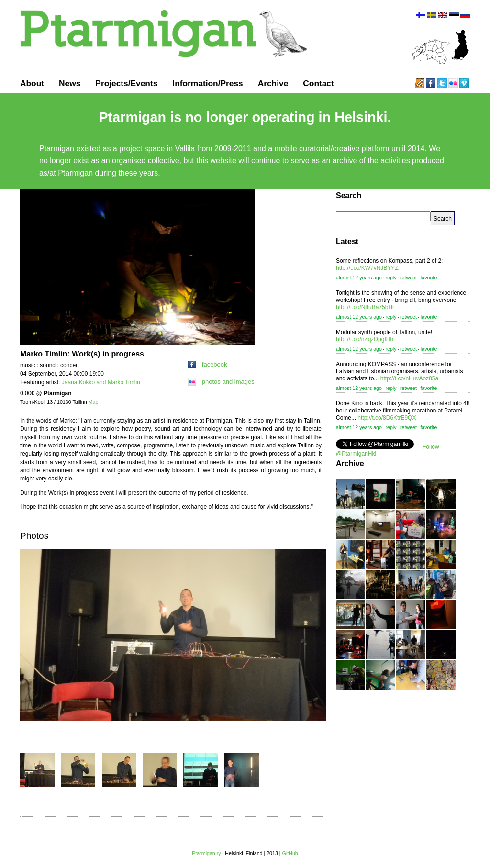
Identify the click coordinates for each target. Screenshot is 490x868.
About (32, 83)
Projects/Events (126, 83)
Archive (273, 83)
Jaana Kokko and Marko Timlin (101, 382)
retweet (408, 278)
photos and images (221, 382)
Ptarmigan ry (206, 853)
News (70, 83)
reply (391, 278)
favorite (429, 278)
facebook (208, 364)
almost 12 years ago (359, 278)
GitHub (290, 853)
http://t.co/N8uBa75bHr (365, 307)
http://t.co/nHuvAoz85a (409, 378)
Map (94, 402)
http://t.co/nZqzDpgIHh (365, 339)
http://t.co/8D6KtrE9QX (387, 418)
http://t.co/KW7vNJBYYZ (367, 268)
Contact (318, 83)
